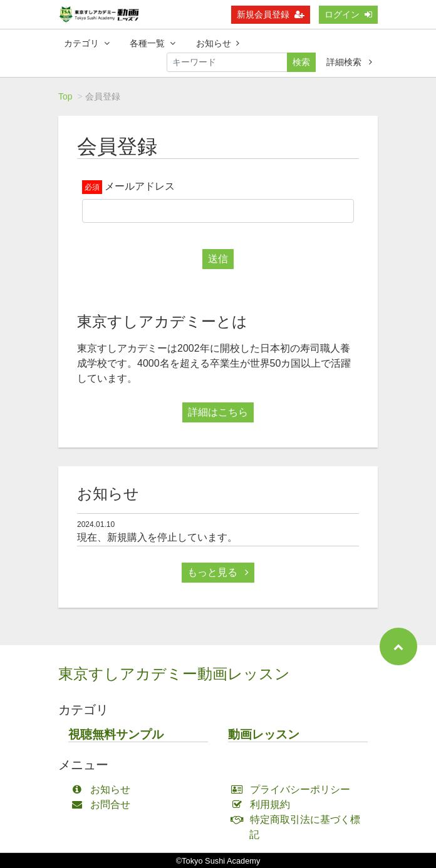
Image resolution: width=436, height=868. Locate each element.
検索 (301, 62)
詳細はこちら (218, 412)
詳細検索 (349, 62)
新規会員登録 (271, 14)
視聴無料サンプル (116, 734)
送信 (218, 259)
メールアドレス (140, 186)
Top (65, 96)
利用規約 (263, 804)
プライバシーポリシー (293, 789)
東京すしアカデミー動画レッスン (174, 674)
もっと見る (218, 572)
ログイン (348, 14)
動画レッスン (264, 734)
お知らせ (218, 43)
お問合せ (104, 804)
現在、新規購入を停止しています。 (157, 537)
